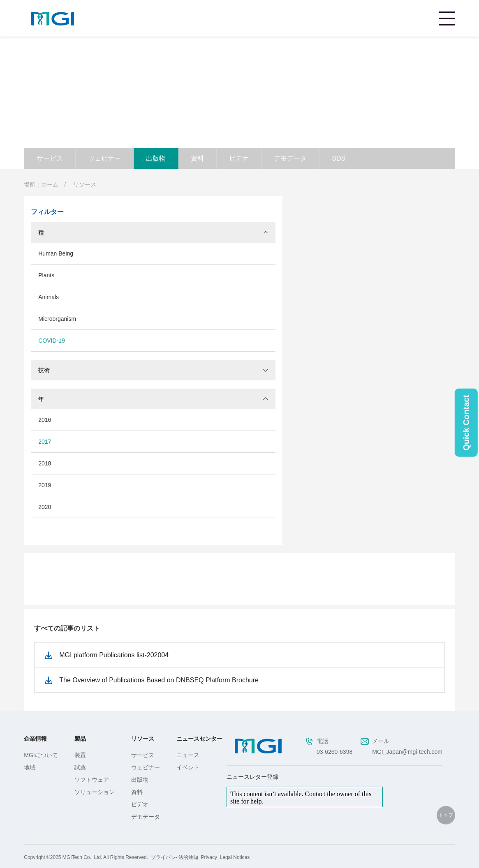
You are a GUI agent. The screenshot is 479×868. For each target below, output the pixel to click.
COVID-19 (52, 341)
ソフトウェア (92, 780)
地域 (30, 767)
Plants (46, 275)
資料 (197, 158)
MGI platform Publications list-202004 (114, 655)
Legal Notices (235, 857)
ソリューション (95, 792)
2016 (45, 420)
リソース (85, 184)
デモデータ (290, 158)
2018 (45, 463)
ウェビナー (104, 158)
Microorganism (57, 319)
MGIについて (41, 755)
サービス (50, 158)
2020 (45, 507)
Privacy (209, 857)
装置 (80, 755)
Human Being (56, 253)
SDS (339, 158)
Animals (49, 297)
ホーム (50, 184)
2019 (45, 485)
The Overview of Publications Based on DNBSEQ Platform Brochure (159, 680)
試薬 (80, 767)
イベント (188, 767)
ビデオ (239, 158)
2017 (45, 442)
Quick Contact (466, 423)
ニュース (188, 755)
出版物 (156, 158)
